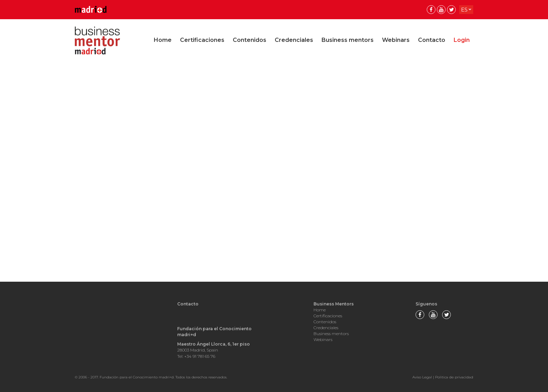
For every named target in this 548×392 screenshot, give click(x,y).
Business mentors (348, 40)
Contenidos (250, 40)
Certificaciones (202, 40)
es (464, 10)
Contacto (432, 40)
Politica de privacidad (454, 377)
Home (163, 40)
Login (462, 40)
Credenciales (294, 40)
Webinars (396, 40)
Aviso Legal (422, 377)
